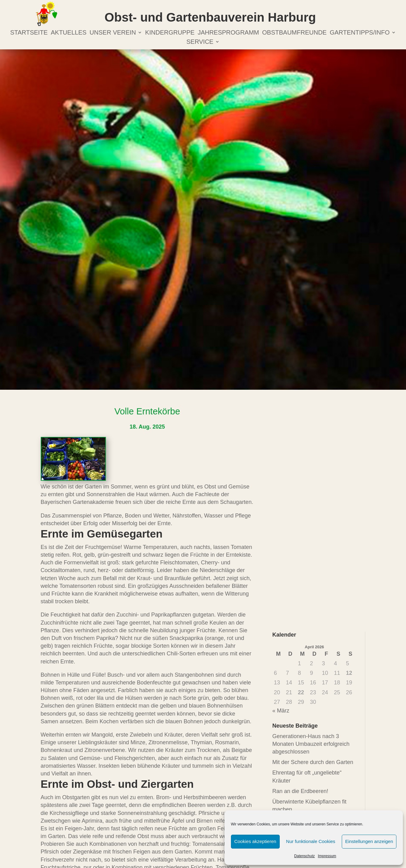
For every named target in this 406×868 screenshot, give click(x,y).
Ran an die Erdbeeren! (300, 791)
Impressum (327, 856)
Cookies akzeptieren (255, 841)
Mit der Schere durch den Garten (313, 762)
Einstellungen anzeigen (369, 841)
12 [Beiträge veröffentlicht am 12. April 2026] (349, 673)
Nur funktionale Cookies (311, 841)
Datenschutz (305, 856)
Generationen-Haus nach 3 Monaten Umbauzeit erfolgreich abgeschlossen (311, 744)
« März (281, 711)
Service (200, 42)
